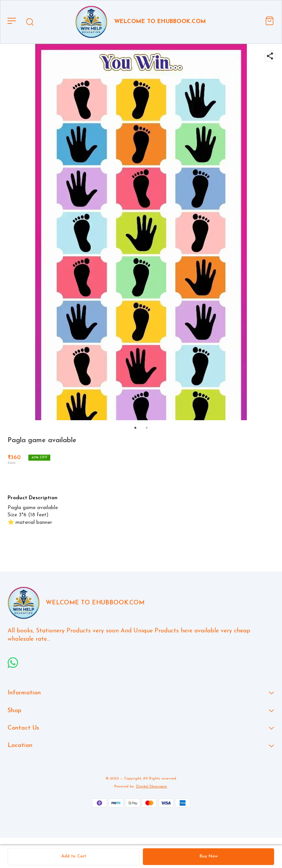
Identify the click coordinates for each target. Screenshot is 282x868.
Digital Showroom (152, 786)
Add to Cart (74, 856)
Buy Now (209, 856)
